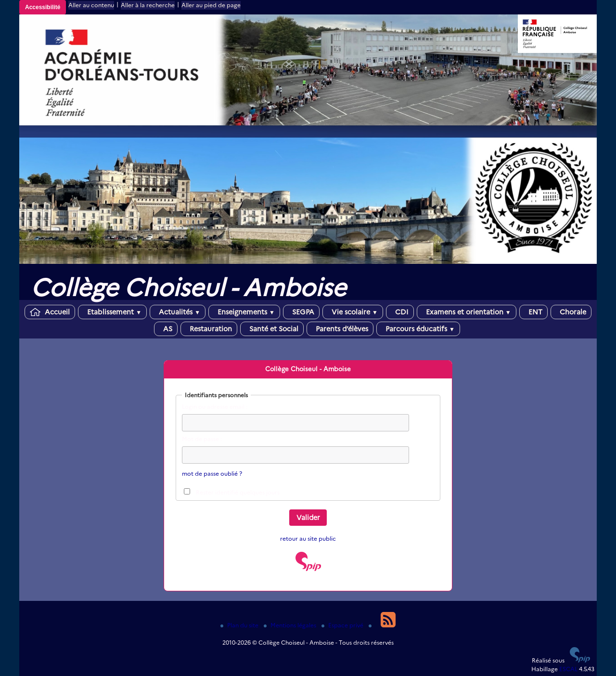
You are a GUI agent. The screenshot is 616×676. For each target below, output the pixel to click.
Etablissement (112, 312)
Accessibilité (43, 7)
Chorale (571, 312)
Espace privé (343, 625)
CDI (400, 312)
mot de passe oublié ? (212, 474)
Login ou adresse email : (215, 407)
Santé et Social (272, 329)
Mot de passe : (202, 439)
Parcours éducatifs (418, 329)
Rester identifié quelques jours (238, 492)
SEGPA (301, 312)
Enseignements (244, 312)
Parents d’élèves (340, 329)
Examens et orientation (467, 312)
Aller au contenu (91, 5)
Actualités (178, 312)
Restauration (209, 329)
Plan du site (240, 625)
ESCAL (568, 669)
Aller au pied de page (211, 5)
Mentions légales (291, 625)
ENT (533, 312)
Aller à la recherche (148, 5)
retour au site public (308, 539)
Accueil (50, 312)
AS (166, 329)
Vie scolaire (353, 312)
